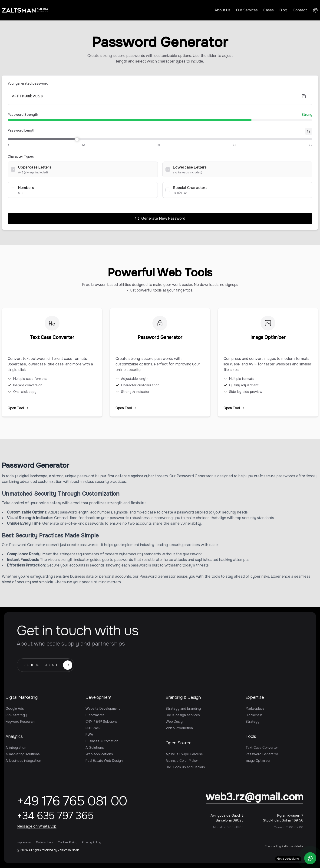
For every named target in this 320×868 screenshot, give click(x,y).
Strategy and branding (183, 709)
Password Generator (262, 754)
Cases (269, 10)
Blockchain (254, 715)
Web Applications (99, 754)
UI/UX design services (183, 715)
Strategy (252, 722)
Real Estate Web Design (104, 761)
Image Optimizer (258, 761)
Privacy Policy (91, 842)
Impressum (24, 842)
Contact (300, 10)
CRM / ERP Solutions (102, 722)
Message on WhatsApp (37, 826)
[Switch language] (315, 10)
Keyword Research (20, 722)
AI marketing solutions (23, 754)
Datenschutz (45, 842)
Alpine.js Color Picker (182, 761)
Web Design (175, 722)
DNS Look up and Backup (185, 767)
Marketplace (255, 709)
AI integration (16, 748)
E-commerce (95, 715)
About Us (223, 10)
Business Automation (102, 741)
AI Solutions (95, 748)
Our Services (247, 10)
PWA (89, 735)
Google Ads (15, 709)
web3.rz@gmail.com (254, 797)
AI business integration (23, 761)
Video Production (179, 728)
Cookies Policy (68, 842)
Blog (283, 10)
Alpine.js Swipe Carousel (185, 754)
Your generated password (28, 83)
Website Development (103, 709)
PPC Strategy (16, 715)
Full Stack (93, 728)
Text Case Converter (262, 748)
